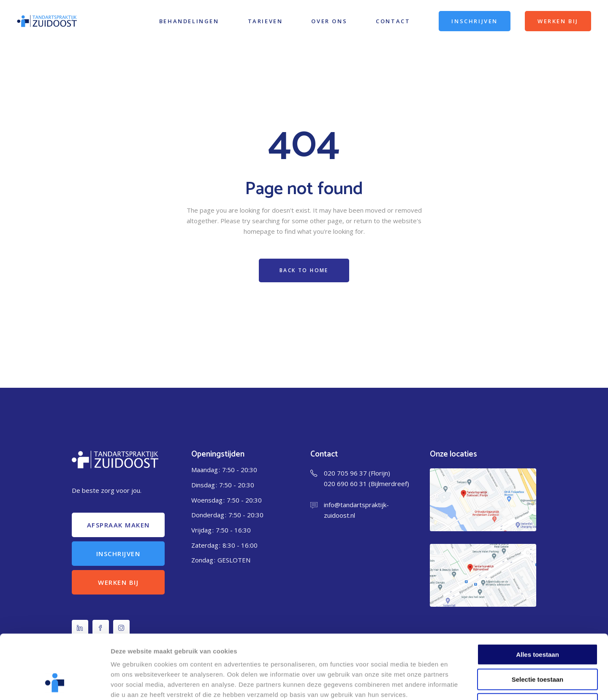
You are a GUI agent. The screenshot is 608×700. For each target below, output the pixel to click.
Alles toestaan (537, 597)
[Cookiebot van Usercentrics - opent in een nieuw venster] (55, 684)
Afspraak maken (118, 525)
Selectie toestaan (538, 622)
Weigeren (537, 646)
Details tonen (456, 683)
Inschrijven (118, 554)
